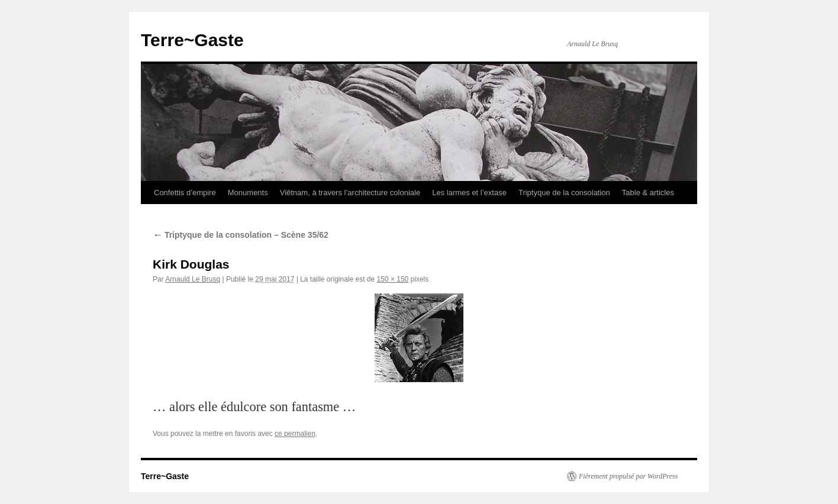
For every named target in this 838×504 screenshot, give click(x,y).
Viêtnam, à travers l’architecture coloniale (350, 193)
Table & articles (648, 193)
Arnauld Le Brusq (193, 279)
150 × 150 (393, 279)
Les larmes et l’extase (469, 193)
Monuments (248, 193)
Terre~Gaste (192, 40)
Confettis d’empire (185, 193)
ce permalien (295, 434)
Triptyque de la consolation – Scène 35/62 (241, 235)
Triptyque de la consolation (564, 193)
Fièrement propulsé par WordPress (628, 476)
